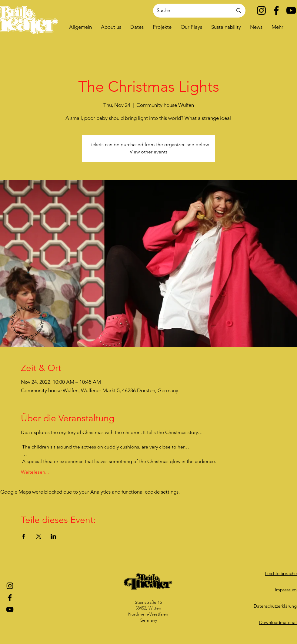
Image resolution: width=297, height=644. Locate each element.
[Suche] (190, 11)
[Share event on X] (39, 536)
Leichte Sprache (281, 573)
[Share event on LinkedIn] (53, 536)
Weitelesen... (35, 472)
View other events (149, 152)
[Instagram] (261, 10)
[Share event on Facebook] (24, 536)
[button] (111, 27)
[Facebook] (276, 10)
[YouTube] (291, 10)
